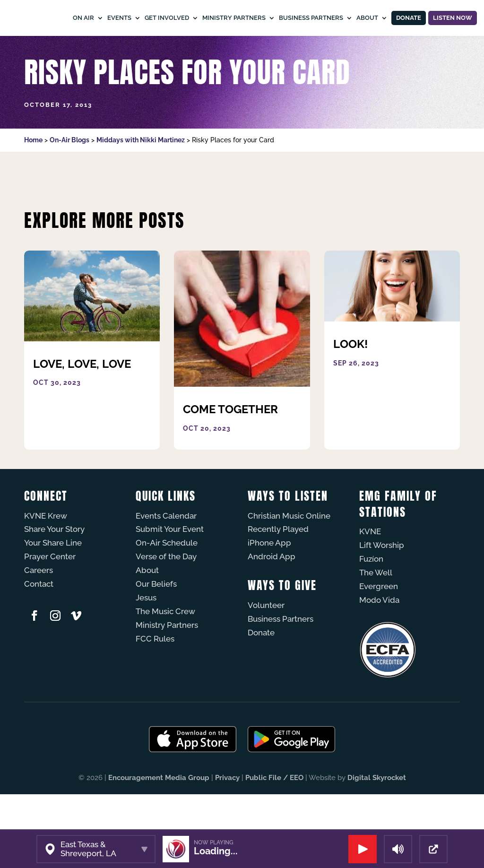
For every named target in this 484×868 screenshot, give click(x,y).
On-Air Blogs (69, 176)
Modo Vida (379, 636)
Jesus (146, 634)
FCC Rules (155, 675)
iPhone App (269, 579)
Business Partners (343, 18)
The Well (376, 608)
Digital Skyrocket (377, 814)
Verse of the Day (166, 592)
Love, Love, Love (82, 400)
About (364, 54)
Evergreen (379, 622)
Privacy (227, 814)
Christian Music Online (289, 552)
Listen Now (443, 36)
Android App (272, 592)
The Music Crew (165, 647)
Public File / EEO (274, 814)
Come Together (230, 445)
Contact (39, 620)
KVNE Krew (46, 552)
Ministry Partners (266, 18)
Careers (39, 606)
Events (151, 18)
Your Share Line (53, 579)
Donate (407, 36)
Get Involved (199, 18)
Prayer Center (50, 592)
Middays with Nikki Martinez (141, 176)
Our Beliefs (156, 620)
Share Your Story (54, 565)
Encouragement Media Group (159, 814)
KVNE (370, 567)
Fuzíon (371, 595)
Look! (350, 380)
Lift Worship (382, 581)
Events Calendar (166, 552)
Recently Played (278, 565)
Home (33, 176)
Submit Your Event (170, 565)
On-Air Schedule (167, 579)
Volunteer (266, 641)
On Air (116, 18)
